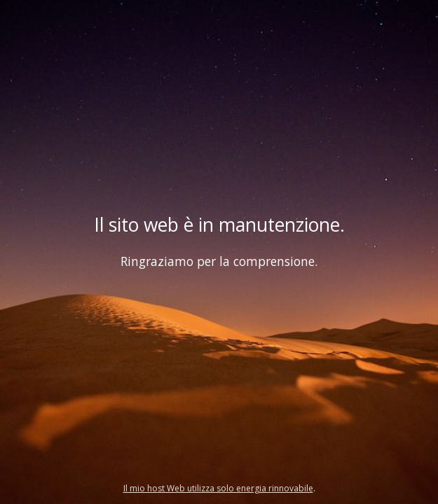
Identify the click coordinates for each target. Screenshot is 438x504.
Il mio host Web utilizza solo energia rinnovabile (218, 488)
